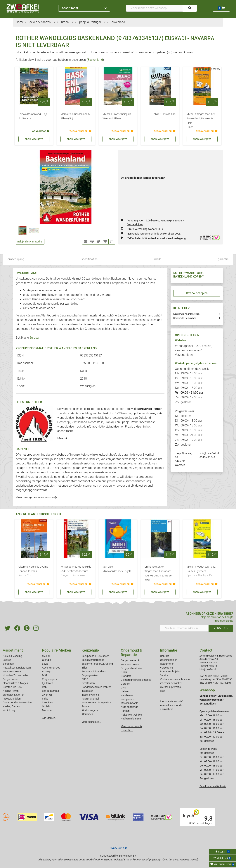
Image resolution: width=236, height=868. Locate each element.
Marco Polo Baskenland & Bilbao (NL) (75, 116)
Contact (165, 656)
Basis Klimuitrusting (93, 660)
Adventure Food (51, 668)
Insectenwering (90, 695)
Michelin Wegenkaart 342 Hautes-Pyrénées (202, 571)
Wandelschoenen (13, 671)
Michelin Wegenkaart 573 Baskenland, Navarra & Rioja (202, 121)
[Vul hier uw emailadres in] (184, 628)
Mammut (47, 710)
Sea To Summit (51, 691)
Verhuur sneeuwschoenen (175, 679)
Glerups (46, 660)
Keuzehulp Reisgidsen (185, 318)
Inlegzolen (87, 691)
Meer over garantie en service (36, 497)
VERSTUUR (221, 628)
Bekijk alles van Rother (30, 242)
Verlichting (9, 710)
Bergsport (8, 664)
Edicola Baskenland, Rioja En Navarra (33, 116)
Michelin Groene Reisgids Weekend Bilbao (117, 116)
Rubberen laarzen (131, 719)
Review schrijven (197, 293)
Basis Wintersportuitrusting (97, 664)
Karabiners (127, 695)
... (53, 22)
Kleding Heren (11, 691)
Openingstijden (169, 660)
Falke (45, 699)
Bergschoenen (11, 679)
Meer (62, 438)
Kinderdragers (90, 710)
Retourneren (167, 664)
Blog (163, 691)
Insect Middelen (12, 699)
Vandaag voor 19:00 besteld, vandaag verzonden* (193, 350)
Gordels (125, 684)
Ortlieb (46, 706)
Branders (126, 676)
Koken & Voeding (12, 656)
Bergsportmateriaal (132, 668)
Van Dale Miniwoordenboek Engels (117, 569)
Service (164, 675)
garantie (223, 259)
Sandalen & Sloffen (14, 695)
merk (158, 259)
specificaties (89, 259)
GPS (123, 688)
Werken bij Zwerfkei (171, 687)
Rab (44, 687)
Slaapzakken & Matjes (15, 683)
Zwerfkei (47, 695)
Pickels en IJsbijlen (131, 715)
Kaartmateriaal (90, 699)
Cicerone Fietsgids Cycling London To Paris (34, 571)
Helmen (125, 691)
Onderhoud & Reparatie (131, 652)
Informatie (169, 650)
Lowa (45, 664)
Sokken (7, 660)
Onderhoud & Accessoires (17, 702)
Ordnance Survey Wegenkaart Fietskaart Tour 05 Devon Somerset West (158, 573)
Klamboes (87, 714)
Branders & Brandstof (94, 671)
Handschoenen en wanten (96, 687)
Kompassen (128, 699)
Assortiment (84, 8)
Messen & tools (129, 703)
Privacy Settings (118, 848)
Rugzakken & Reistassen (17, 668)
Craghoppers (50, 679)
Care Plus (47, 702)
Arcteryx (47, 671)
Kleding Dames (11, 706)
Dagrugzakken (90, 675)
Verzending (166, 668)
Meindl (46, 656)
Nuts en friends (129, 707)
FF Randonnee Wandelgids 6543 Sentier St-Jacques (76, 571)
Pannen (125, 711)
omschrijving (16, 259)
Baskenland (95, 60)
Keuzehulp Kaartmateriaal (187, 314)
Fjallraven (48, 683)
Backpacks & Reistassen (95, 656)
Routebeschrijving (170, 671)
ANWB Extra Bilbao (165, 114)
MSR (45, 675)
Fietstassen (88, 683)
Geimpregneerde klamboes (136, 680)
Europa (34, 338)
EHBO (85, 679)
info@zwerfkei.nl (209, 453)
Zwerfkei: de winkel (171, 683)
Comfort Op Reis (12, 687)
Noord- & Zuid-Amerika (16, 675)
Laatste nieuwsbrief (171, 701)
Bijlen (85, 668)
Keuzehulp (90, 650)
